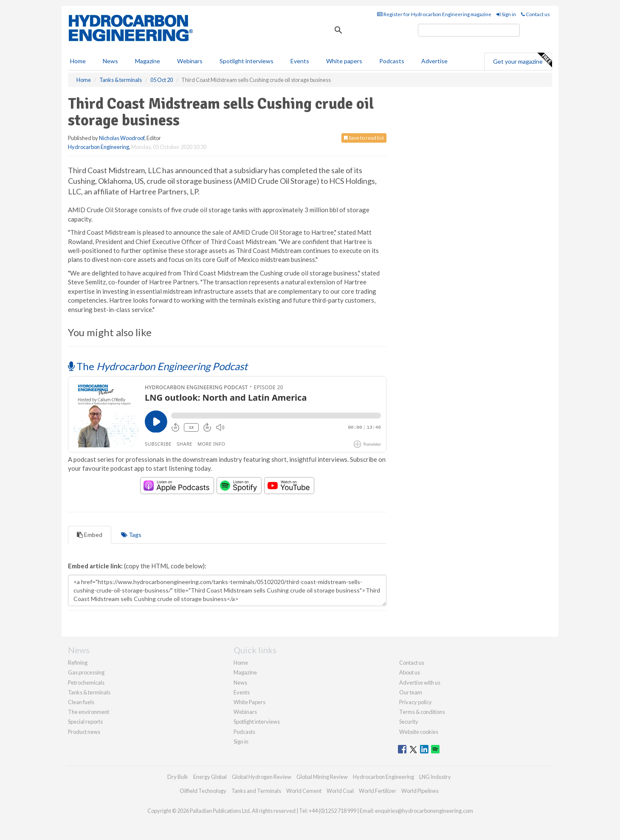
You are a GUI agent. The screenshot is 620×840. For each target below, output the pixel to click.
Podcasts (392, 61)
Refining (78, 663)
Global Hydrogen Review (262, 777)
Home (78, 61)
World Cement (304, 791)
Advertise (434, 61)
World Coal (340, 791)
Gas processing (86, 672)
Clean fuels (81, 702)
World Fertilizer (378, 791)
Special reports (85, 722)
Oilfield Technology (203, 791)
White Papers (249, 702)
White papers (344, 61)
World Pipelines (420, 791)
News (240, 683)
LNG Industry (435, 777)
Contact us (535, 14)
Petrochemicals (86, 683)
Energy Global (210, 777)
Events (300, 61)
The (158, 366)
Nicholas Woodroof (122, 138)
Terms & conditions (422, 712)
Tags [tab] (131, 535)
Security (409, 722)
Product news (84, 732)
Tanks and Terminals (256, 791)
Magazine (148, 61)
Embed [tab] (90, 535)
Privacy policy (416, 702)
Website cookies (419, 732)
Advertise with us (420, 683)
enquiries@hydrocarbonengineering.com (424, 811)
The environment (89, 712)
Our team (411, 692)
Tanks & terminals (89, 692)
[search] (469, 30)
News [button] (110, 61)
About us (410, 672)
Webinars (190, 61)
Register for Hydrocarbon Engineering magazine (434, 14)
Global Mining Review (322, 777)
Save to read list (364, 138)
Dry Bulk (178, 777)
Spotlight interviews (247, 61)
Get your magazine (522, 60)
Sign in (506, 14)
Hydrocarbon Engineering (99, 147)
